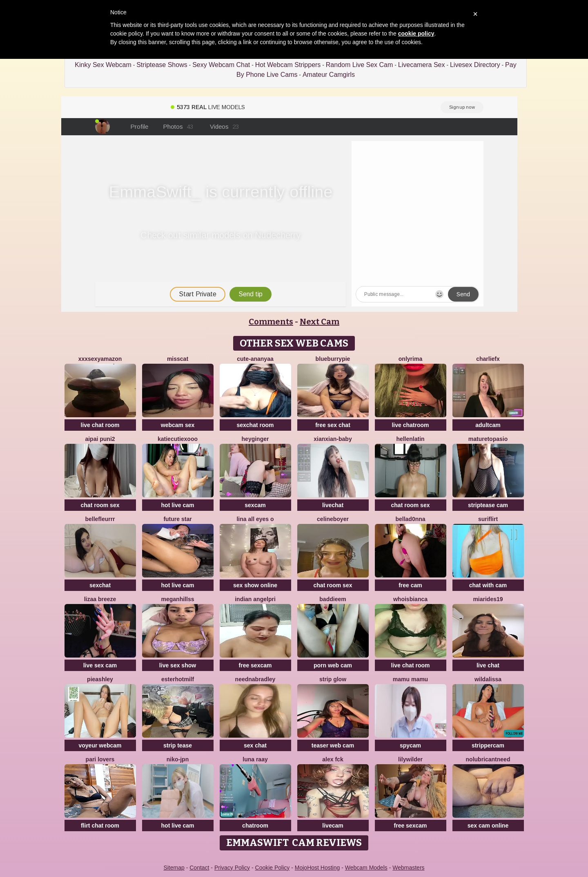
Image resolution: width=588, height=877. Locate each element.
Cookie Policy (273, 868)
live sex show (178, 665)
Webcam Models (366, 868)
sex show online (255, 585)
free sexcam (255, 665)
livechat (333, 505)
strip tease (178, 745)
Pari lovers (100, 759)
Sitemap (174, 868)
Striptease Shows (162, 65)
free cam (410, 585)
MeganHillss (178, 599)
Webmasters (408, 868)
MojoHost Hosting (317, 868)
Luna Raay (255, 759)
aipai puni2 (100, 439)
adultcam (488, 425)
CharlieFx (488, 359)
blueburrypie (333, 359)
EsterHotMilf (178, 679)
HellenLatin (410, 439)
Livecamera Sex (422, 65)
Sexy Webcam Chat (221, 65)
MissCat (178, 359)
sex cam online (488, 826)
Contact (199, 868)
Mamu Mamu (410, 679)
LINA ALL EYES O (255, 519)
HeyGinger (255, 439)
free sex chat (333, 425)
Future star (177, 519)
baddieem (333, 599)
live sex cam (100, 665)
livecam (333, 826)
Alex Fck (333, 759)
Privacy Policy (232, 868)
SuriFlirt (488, 519)
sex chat (255, 745)
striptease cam (488, 505)
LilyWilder (410, 759)
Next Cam (320, 322)
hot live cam (178, 505)
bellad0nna (410, 519)
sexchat (100, 585)
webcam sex (178, 425)
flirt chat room (100, 826)
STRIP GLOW (333, 679)
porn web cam (333, 665)
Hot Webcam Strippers (288, 65)
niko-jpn (178, 759)
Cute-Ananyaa (255, 359)
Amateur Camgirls (329, 75)
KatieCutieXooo (178, 439)
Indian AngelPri (255, 599)
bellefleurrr (100, 519)
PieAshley (100, 679)
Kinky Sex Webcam (103, 65)
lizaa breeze (100, 599)
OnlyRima (410, 359)
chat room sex (100, 505)
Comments (271, 322)
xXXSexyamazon (100, 359)
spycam (410, 745)
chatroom (255, 826)
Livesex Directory (475, 65)
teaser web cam (333, 745)
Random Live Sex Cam (360, 65)
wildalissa (488, 679)
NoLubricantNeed (488, 759)
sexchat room (255, 425)
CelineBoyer (333, 519)
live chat (488, 665)
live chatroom (410, 425)
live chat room (100, 425)
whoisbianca (410, 599)
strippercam (488, 745)
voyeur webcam (100, 745)
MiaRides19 (488, 599)
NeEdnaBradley (255, 679)
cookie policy (416, 34)
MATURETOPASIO (488, 439)
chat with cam (488, 585)
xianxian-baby (333, 439)
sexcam (255, 505)
